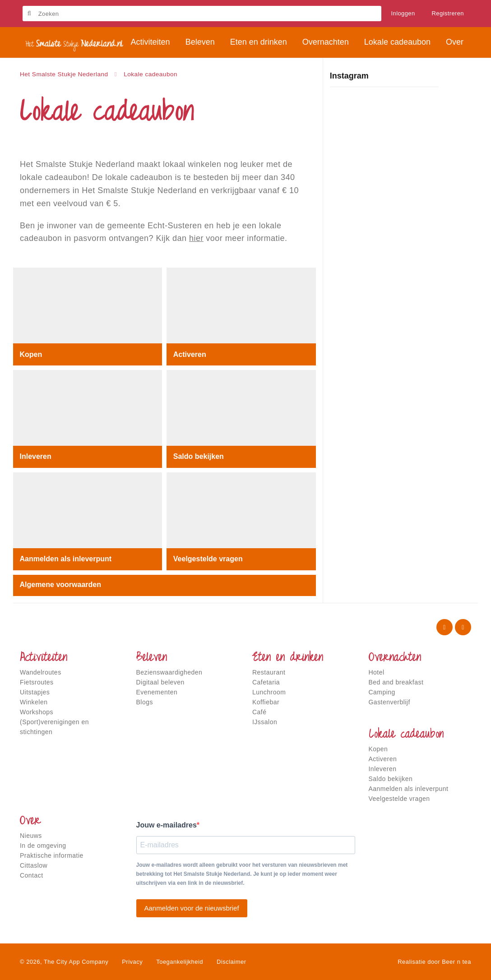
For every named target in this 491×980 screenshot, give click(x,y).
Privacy (132, 962)
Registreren (448, 13)
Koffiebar (266, 702)
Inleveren (36, 456)
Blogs (145, 702)
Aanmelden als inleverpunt (66, 559)
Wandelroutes (41, 672)
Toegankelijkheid (180, 962)
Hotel (377, 672)
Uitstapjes (35, 692)
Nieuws (31, 836)
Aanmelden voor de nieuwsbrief (192, 908)
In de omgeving (43, 846)
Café (259, 712)
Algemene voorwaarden (61, 585)
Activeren (190, 354)
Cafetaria (266, 682)
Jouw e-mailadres (167, 825)
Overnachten (395, 658)
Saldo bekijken (199, 456)
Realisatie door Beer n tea (434, 962)
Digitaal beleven (160, 682)
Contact (32, 875)
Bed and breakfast (396, 682)
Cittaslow (34, 865)
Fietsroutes (37, 682)
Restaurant (269, 672)
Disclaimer (231, 962)
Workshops (37, 712)
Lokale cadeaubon (406, 735)
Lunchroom (269, 692)
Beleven (152, 658)
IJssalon (265, 722)
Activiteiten (44, 658)
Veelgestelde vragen (208, 559)
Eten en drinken (288, 658)
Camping (382, 692)
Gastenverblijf (389, 702)
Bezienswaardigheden (169, 672)
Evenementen (157, 692)
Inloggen (403, 13)
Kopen (31, 354)
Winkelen (34, 702)
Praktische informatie (52, 855)
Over (30, 822)
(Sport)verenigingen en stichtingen (54, 727)
